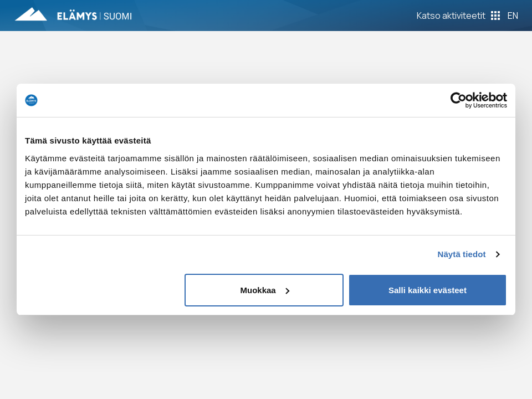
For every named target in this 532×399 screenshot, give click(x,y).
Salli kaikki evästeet (428, 290)
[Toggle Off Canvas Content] (458, 16)
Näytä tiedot (462, 254)
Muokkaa (265, 290)
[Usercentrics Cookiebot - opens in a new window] (459, 100)
